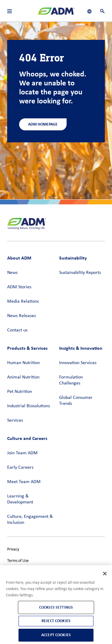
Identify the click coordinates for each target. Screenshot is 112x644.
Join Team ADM (22, 453)
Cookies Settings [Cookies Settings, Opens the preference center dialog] (56, 607)
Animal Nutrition (23, 377)
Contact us (17, 330)
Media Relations (23, 301)
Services (15, 420)
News (12, 273)
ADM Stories (19, 287)
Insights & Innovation (81, 348)
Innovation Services (78, 363)
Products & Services (27, 348)
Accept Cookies (56, 635)
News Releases (22, 316)
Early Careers (20, 467)
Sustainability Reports (80, 273)
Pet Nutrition (20, 392)
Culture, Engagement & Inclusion (30, 520)
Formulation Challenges (71, 380)
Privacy (13, 549)
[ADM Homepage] (56, 13)
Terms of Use (18, 561)
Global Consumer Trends (76, 401)
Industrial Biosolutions (29, 406)
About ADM (19, 258)
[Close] (105, 574)
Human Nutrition (23, 363)
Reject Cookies (56, 621)
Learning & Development (20, 499)
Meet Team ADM (24, 482)
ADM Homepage (43, 124)
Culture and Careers (27, 438)
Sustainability (73, 258)
